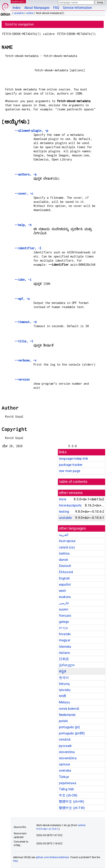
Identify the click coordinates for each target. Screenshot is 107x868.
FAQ (56, 8)
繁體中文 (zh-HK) (72, 802)
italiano (64, 653)
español (65, 585)
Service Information (77, 8)
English (64, 578)
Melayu (64, 702)
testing (64, 512)
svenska (65, 770)
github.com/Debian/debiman (53, 857)
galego (64, 622)
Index (17, 8)
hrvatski (65, 634)
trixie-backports (70, 505)
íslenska (65, 647)
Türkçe (64, 777)
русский (65, 746)
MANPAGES (18, 2)
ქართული (67, 665)
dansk (63, 560)
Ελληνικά (66, 572)
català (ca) (67, 547)
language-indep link (73, 459)
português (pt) (69, 727)
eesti (62, 591)
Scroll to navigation (19, 24)
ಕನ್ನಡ (62, 671)
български (67, 541)
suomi (64, 609)
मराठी (62, 696)
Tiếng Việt (66, 789)
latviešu (65, 690)
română (65, 739)
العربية (64, 535)
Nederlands (67, 715)
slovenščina (68, 758)
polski (63, 721)
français (65, 616)
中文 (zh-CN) (68, 795)
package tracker (71, 465)
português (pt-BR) (72, 733)
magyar (65, 640)
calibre (30, 13)
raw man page (70, 471)
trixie (63, 499)
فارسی (64, 603)
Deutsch (65, 566)
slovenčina (67, 752)
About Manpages (37, 8)
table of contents (73, 482)
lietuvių (64, 684)
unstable (19, 13)
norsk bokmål (69, 709)
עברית (63, 628)
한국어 (64, 678)
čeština (64, 553)
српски (64, 764)
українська (68, 783)
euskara (65, 597)
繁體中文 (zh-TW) (72, 808)
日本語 (64, 659)
